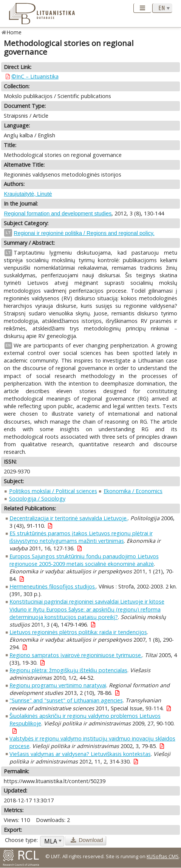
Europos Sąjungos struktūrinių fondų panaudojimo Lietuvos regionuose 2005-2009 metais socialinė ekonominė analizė (84, 560)
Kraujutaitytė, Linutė (28, 194)
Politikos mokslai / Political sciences (53, 491)
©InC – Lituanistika (35, 76)
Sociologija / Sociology (37, 499)
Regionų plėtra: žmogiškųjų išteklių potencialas (68, 670)
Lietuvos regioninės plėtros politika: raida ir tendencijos (78, 632)
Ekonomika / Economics (133, 491)
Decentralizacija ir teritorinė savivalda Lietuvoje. (69, 518)
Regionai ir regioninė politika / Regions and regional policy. (84, 233)
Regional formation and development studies (58, 214)
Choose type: (21, 840)
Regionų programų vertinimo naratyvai (58, 685)
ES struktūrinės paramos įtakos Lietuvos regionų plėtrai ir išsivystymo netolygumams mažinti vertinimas (81, 537)
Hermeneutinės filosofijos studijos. (53, 586)
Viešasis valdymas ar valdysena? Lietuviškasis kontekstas (80, 754)
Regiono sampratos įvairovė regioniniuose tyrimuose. (76, 655)
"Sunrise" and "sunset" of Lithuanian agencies (66, 700)
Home (14, 32)
